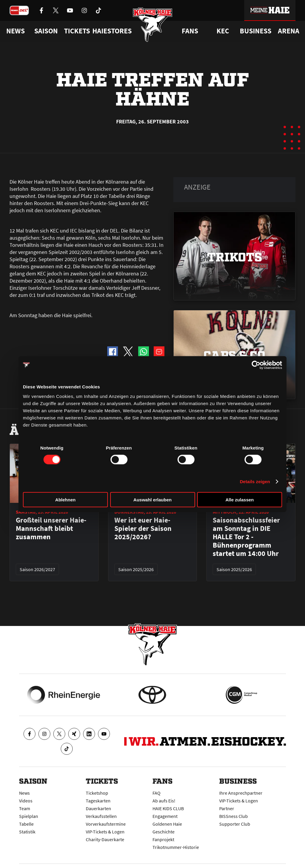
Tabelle (26, 824)
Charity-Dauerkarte (105, 839)
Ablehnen (65, 499)
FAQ (157, 793)
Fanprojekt (163, 839)
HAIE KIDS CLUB (168, 808)
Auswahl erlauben (152, 499)
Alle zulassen (240, 499)
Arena (289, 31)
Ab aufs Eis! (164, 801)
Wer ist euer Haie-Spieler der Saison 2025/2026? (143, 528)
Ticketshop (97, 793)
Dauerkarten (98, 808)
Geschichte (164, 832)
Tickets (77, 31)
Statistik (27, 832)
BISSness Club (234, 816)
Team (25, 808)
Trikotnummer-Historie (176, 847)
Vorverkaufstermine (106, 824)
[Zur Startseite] (153, 25)
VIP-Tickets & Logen (105, 832)
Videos (26, 801)
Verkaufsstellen (101, 816)
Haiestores (112, 31)
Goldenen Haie (167, 824)
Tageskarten (98, 801)
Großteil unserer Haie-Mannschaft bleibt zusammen (51, 528)
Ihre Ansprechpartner (241, 793)
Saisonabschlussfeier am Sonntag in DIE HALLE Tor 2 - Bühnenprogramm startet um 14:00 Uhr (246, 537)
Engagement (165, 816)
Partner (227, 808)
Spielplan (29, 816)
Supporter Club (235, 824)
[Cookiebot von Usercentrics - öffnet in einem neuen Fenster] (256, 365)
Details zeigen (255, 482)
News (24, 793)
